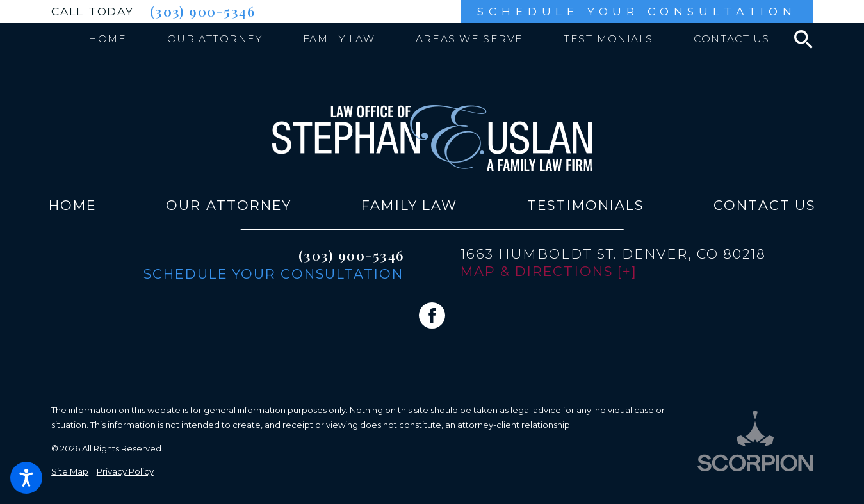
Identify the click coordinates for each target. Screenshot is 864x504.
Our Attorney (229, 205)
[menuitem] (108, 39)
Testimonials (585, 205)
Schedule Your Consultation (637, 11)
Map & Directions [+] (549, 271)
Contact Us (764, 205)
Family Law (409, 205)
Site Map (70, 471)
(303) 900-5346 (202, 11)
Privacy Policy (125, 471)
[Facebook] (432, 315)
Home (72, 205)
